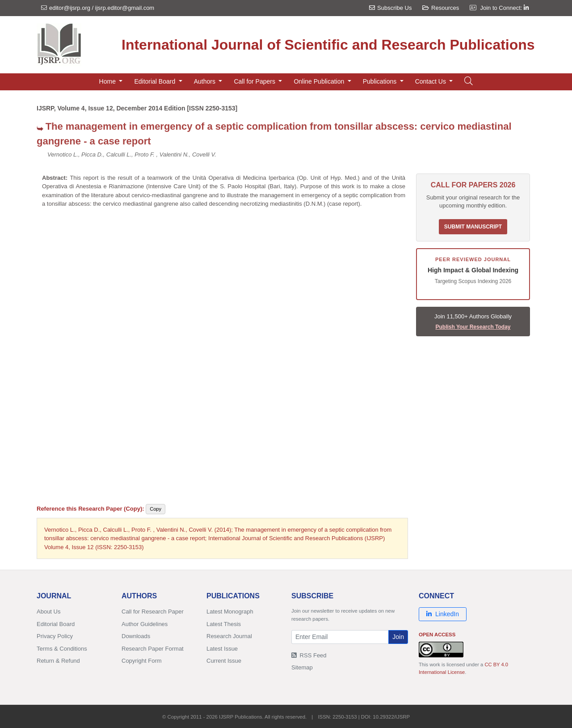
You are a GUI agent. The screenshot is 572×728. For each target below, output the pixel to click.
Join (398, 637)
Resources (441, 8)
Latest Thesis (224, 624)
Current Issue (224, 661)
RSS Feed (309, 655)
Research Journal (229, 636)
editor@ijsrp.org (70, 8)
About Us (48, 612)
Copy (156, 509)
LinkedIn (443, 614)
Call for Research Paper (153, 612)
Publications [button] (381, 81)
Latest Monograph (230, 612)
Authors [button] (206, 81)
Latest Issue (222, 649)
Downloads (136, 636)
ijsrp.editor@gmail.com (125, 8)
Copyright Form (142, 661)
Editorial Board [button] (156, 81)
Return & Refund (58, 661)
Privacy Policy (55, 636)
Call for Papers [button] (255, 81)
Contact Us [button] (431, 81)
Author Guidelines (145, 624)
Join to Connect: (504, 8)
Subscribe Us (390, 8)
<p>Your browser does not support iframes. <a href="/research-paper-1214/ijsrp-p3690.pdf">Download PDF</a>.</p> (224, 353)
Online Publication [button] (320, 81)
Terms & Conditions (62, 649)
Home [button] (108, 81)
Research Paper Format (153, 649)
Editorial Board (56, 624)
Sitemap (302, 667)
